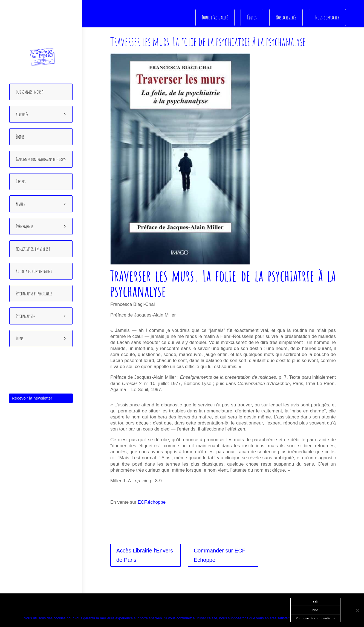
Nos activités (286, 17)
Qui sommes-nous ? (30, 92)
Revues (20, 204)
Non (315, 610)
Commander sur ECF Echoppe (220, 555)
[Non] (357, 610)
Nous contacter (327, 17)
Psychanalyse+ (26, 316)
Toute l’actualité (216, 17)
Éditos (20, 137)
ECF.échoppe (152, 502)
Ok (315, 602)
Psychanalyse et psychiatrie (34, 293)
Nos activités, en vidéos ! (33, 249)
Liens (20, 338)
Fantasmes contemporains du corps (40, 159)
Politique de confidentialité (315, 618)
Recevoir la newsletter (32, 398)
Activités (22, 114)
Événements (24, 226)
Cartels (21, 181)
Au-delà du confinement (34, 271)
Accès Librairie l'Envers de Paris (145, 555)
